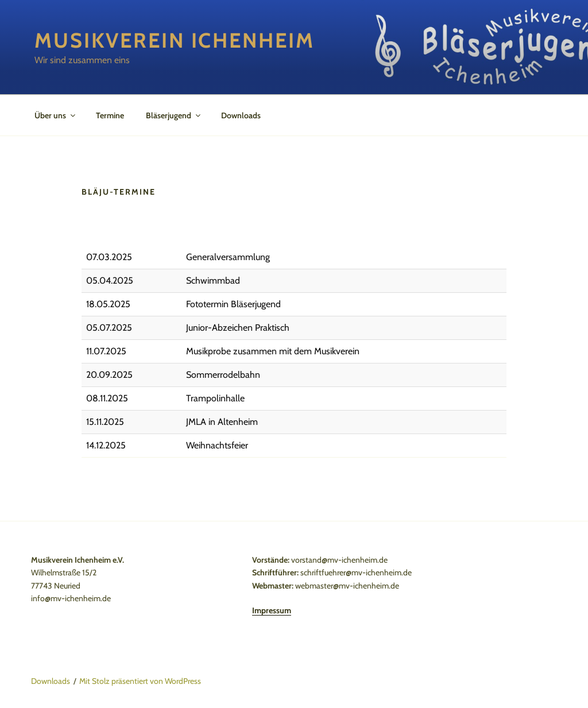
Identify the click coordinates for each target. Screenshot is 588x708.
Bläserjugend (174, 115)
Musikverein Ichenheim (174, 40)
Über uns (56, 115)
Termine (110, 115)
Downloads (241, 115)
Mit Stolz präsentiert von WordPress (140, 681)
